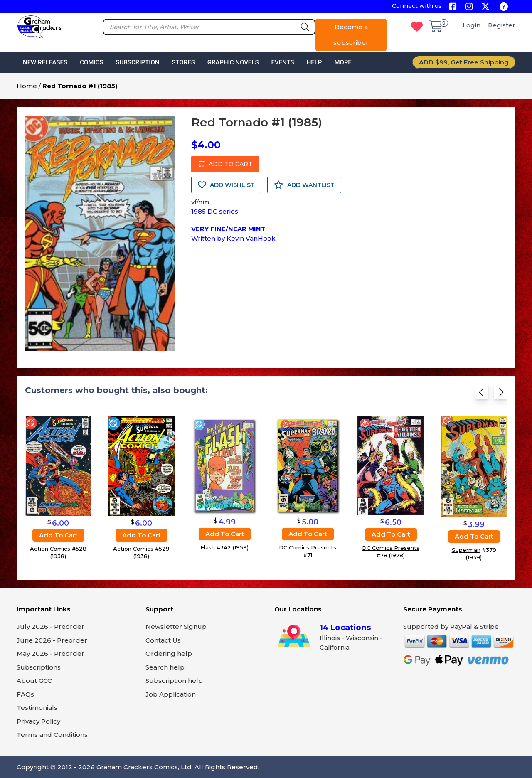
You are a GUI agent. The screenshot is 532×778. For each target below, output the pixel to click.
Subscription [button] (138, 62)
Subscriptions (39, 667)
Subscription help (174, 681)
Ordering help (169, 654)
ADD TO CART (225, 164)
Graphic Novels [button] (233, 62)
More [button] (343, 62)
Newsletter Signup (176, 627)
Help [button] (314, 62)
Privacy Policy (38, 721)
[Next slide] (501, 394)
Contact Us (163, 640)
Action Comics (50, 549)
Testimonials (37, 708)
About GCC (34, 681)
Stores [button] (183, 62)
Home (27, 86)
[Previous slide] (482, 394)
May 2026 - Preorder (50, 654)
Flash (208, 547)
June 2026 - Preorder (52, 640)
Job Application (171, 694)
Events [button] (282, 62)
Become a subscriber (351, 35)
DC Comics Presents (308, 547)
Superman (466, 550)
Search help (165, 667)
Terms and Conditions (52, 735)
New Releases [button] (45, 62)
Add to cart (58, 535)
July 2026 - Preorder (50, 627)
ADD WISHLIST (226, 185)
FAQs (25, 694)
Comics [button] (91, 62)
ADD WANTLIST (304, 185)
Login (472, 25)
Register (502, 25)
